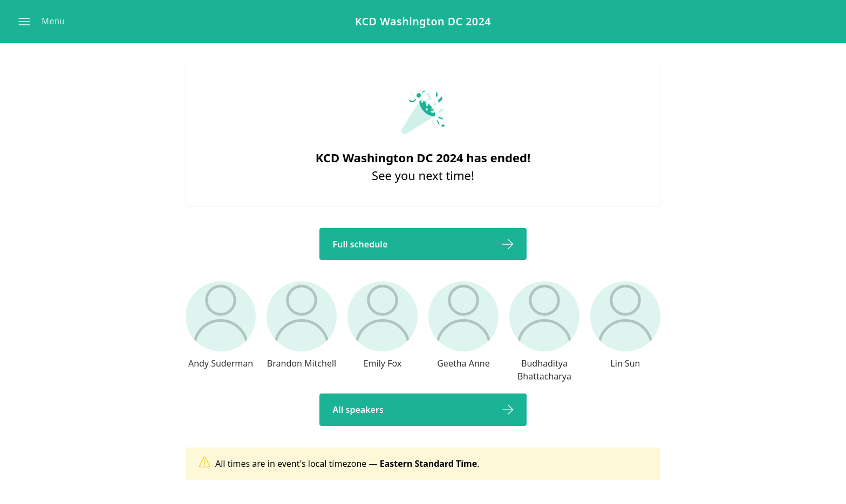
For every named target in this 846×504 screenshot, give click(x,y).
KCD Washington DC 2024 (423, 22)
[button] (44, 22)
